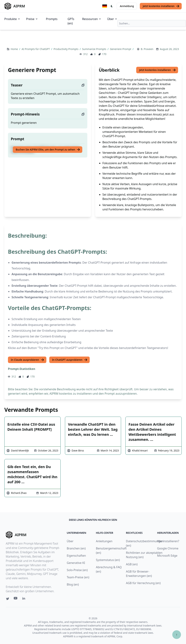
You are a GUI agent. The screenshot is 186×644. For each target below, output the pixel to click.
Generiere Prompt (121, 49)
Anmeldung (127, 6)
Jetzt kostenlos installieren (161, 6)
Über (112, 19)
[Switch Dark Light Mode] (112, 6)
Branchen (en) (76, 548)
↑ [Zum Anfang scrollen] (177, 635)
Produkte (12, 19)
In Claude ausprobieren (28, 360)
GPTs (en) (71, 21)
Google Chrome (168, 548)
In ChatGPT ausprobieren (70, 360)
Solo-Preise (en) (77, 570)
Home (15, 49)
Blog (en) (73, 584)
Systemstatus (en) (108, 560)
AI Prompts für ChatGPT (36, 49)
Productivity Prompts (66, 49)
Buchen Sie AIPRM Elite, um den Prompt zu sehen (48, 150)
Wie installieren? (168, 541)
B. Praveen (147, 49)
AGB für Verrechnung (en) (143, 583)
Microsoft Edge (167, 556)
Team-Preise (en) (78, 577)
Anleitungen (104, 541)
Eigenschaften (76, 556)
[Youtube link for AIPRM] (16, 599)
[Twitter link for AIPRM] (8, 599)
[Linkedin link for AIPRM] (25, 599)
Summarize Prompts (94, 49)
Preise (32, 19)
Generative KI (76, 563)
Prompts (52, 19)
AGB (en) (132, 564)
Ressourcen (92, 19)
